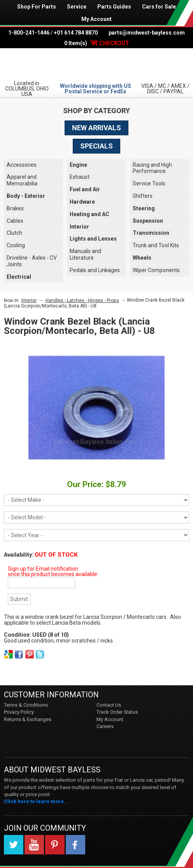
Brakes (15, 208)
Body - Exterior (26, 196)
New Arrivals (96, 128)
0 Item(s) (97, 43)
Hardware (82, 202)
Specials (96, 146)
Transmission (151, 233)
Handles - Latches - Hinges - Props (82, 300)
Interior (79, 227)
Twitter (14, 845)
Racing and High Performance (152, 168)
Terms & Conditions (26, 705)
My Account (96, 19)
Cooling (16, 245)
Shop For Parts (37, 7)
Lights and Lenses (93, 239)
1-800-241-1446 (29, 33)
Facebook (75, 845)
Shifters (143, 196)
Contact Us (109, 705)
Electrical (19, 277)
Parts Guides (114, 7)
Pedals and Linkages (95, 270)
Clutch (14, 233)
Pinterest (55, 845)
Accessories (22, 165)
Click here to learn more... (36, 801)
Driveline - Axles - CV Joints (32, 261)
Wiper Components (156, 270)
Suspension (148, 221)
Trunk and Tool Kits (156, 245)
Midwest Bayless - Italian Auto (96, 64)
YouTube (34, 845)
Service (77, 7)
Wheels (142, 258)
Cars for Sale (159, 7)
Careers (105, 726)
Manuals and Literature (85, 254)
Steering (144, 208)
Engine (78, 165)
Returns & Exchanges (28, 719)
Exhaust (80, 177)
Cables (15, 221)
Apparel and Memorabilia (22, 180)
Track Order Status (117, 712)
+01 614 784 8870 (76, 33)
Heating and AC (89, 214)
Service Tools (149, 183)
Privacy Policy (19, 712)
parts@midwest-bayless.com (147, 33)
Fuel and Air (85, 189)
